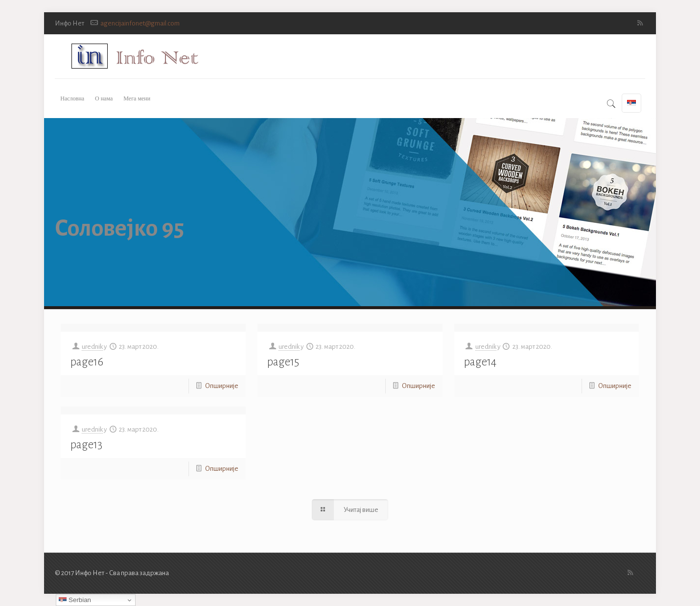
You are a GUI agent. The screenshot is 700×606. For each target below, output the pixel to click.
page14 (480, 362)
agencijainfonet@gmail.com (140, 23)
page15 (283, 362)
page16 (87, 362)
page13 (86, 445)
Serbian (75, 600)
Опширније (222, 386)
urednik (92, 347)
